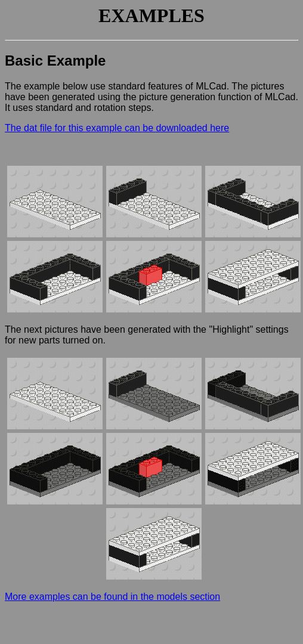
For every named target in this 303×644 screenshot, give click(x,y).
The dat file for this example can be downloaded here (117, 128)
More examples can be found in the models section (112, 597)
